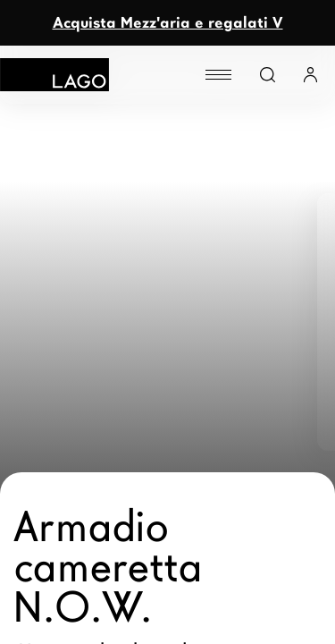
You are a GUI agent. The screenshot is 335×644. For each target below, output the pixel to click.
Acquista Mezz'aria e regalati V (168, 23)
